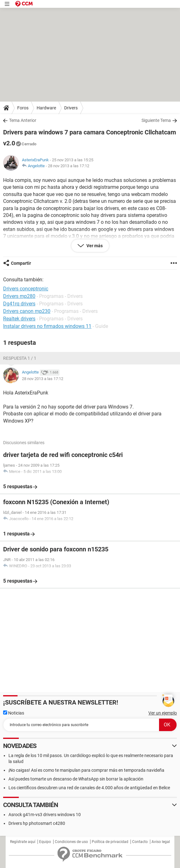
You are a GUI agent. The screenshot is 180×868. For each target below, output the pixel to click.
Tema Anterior (23, 120)
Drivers (71, 108)
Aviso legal (161, 842)
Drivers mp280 (19, 296)
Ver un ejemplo (163, 713)
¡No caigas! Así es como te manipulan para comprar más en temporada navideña (86, 770)
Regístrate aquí (23, 842)
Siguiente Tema (156, 120)
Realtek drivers (19, 319)
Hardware (46, 108)
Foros (23, 108)
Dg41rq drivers (19, 304)
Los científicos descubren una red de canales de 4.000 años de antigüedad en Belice (89, 788)
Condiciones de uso (71, 842)
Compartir (21, 263)
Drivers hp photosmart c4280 (37, 823)
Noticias (14, 713)
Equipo (45, 842)
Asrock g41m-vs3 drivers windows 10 (45, 815)
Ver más (94, 246)
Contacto (140, 842)
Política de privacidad (110, 842)
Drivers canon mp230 (27, 311)
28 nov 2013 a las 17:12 (69, 166)
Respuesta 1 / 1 (20, 358)
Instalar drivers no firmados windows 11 (47, 326)
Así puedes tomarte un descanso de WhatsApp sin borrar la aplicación (76, 779)
